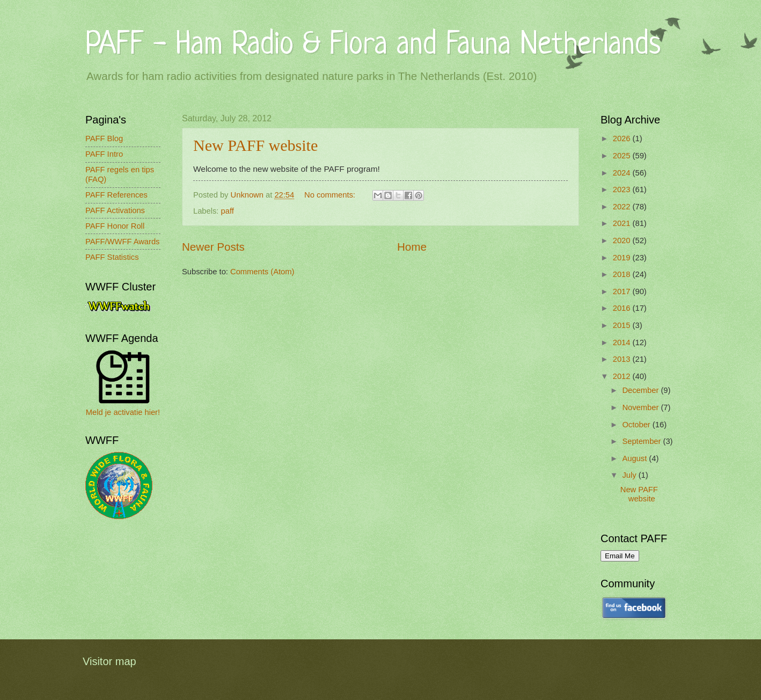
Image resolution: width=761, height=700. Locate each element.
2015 (623, 325)
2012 (623, 376)
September (642, 441)
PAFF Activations (115, 210)
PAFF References (116, 195)
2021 (623, 223)
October (637, 425)
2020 (623, 240)
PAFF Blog (104, 138)
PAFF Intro (104, 154)
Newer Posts (213, 247)
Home (412, 247)
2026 (623, 138)
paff (228, 211)
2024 (623, 173)
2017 (623, 291)
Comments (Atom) (262, 272)
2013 (623, 359)
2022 (623, 207)
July (630, 475)
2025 (623, 156)
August (635, 458)
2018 (623, 274)
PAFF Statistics (112, 257)
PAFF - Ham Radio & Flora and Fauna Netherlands (373, 45)
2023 (623, 189)
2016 (623, 308)
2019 (623, 258)
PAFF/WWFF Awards (122, 242)
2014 (623, 342)
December (641, 390)
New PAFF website (255, 145)
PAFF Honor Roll (115, 226)
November (641, 407)
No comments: (331, 195)
